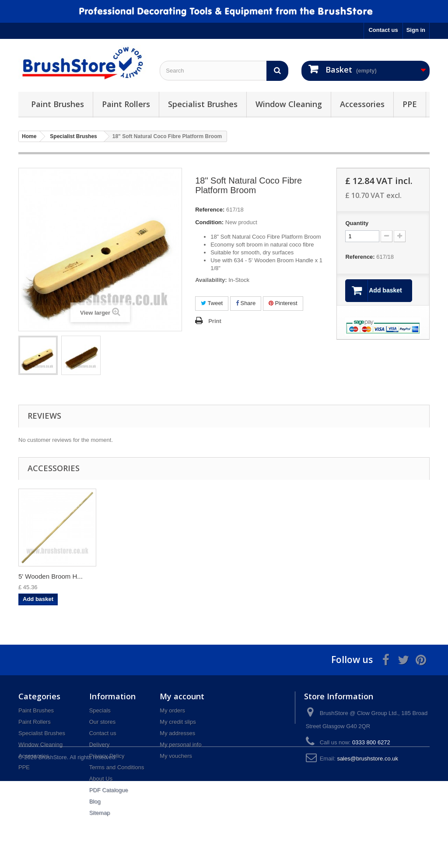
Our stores (103, 722)
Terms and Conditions (117, 767)
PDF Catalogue (109, 790)
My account (182, 696)
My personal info (180, 745)
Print (215, 321)
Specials (100, 710)
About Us (101, 779)
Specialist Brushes (203, 104)
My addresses (177, 733)
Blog (95, 801)
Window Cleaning (289, 104)
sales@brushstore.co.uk (367, 759)
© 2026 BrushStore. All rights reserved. (68, 844)
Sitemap (100, 813)
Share (246, 303)
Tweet (212, 303)
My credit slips (178, 722)
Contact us (383, 30)
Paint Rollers (126, 104)
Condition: (209, 222)
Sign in (416, 30)
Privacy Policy (107, 756)
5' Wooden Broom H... (51, 576)
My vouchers (176, 756)
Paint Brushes (58, 104)
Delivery (100, 745)
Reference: (210, 210)
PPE (410, 104)
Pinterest (283, 303)
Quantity (357, 223)
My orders (172, 710)
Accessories (362, 104)
